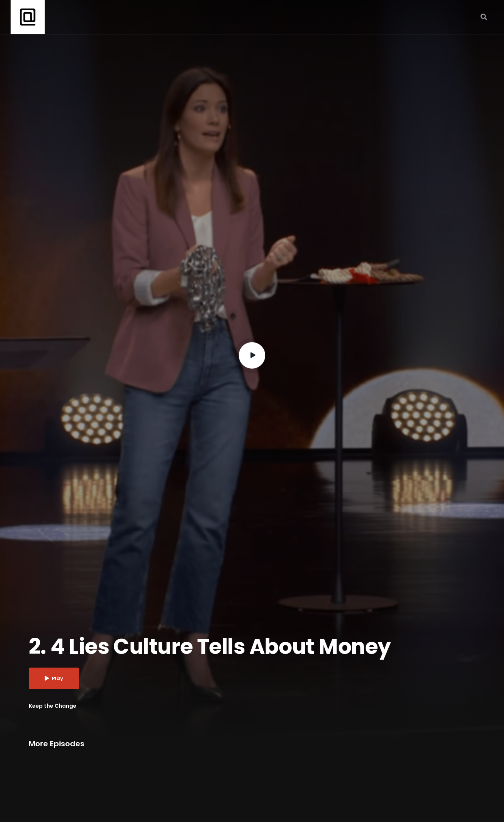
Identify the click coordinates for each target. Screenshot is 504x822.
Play (54, 678)
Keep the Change (53, 706)
